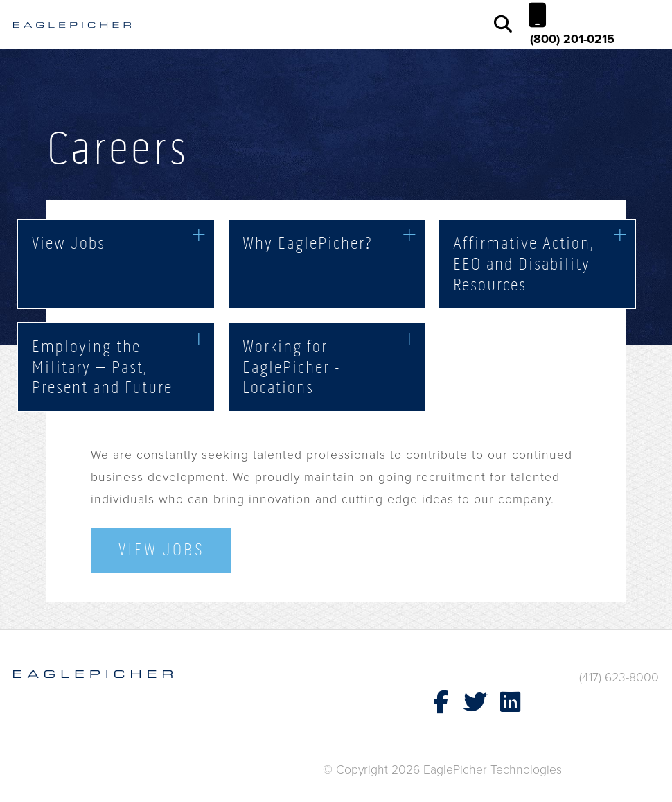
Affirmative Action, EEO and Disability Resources (524, 263)
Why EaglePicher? (307, 243)
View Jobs (69, 243)
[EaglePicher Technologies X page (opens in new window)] (475, 703)
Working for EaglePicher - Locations (292, 367)
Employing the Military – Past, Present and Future (102, 367)
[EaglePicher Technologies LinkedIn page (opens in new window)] (510, 703)
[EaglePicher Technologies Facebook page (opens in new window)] (441, 703)
